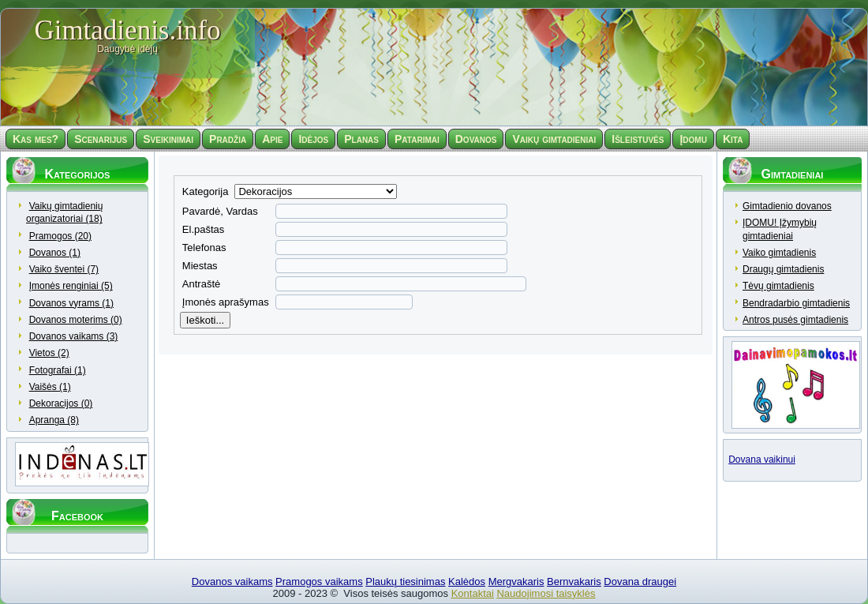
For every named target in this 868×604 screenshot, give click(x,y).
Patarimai (417, 139)
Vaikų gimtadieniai (554, 139)
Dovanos (476, 139)
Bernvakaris (574, 581)
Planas (361, 139)
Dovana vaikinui (762, 461)
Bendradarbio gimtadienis (796, 303)
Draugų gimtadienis (783, 269)
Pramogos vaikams (319, 581)
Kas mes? (36, 139)
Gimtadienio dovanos (787, 206)
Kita (733, 139)
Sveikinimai (168, 139)
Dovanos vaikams (232, 581)
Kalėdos (467, 581)
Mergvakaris (516, 581)
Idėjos (313, 139)
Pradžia (228, 139)
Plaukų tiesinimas (405, 581)
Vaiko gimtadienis (779, 253)
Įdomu (693, 139)
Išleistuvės (638, 139)
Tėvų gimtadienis (778, 286)
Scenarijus (101, 139)
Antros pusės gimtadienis (795, 320)
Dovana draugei (640, 581)
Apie (272, 139)
